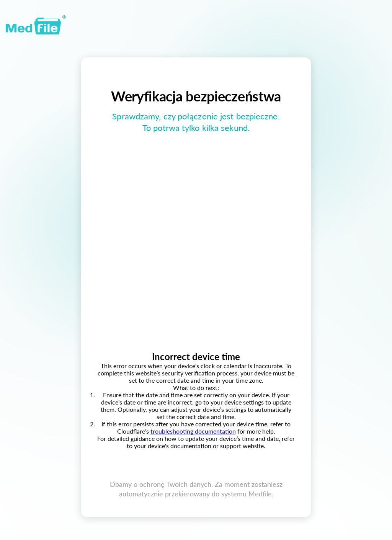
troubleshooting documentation (193, 431)
